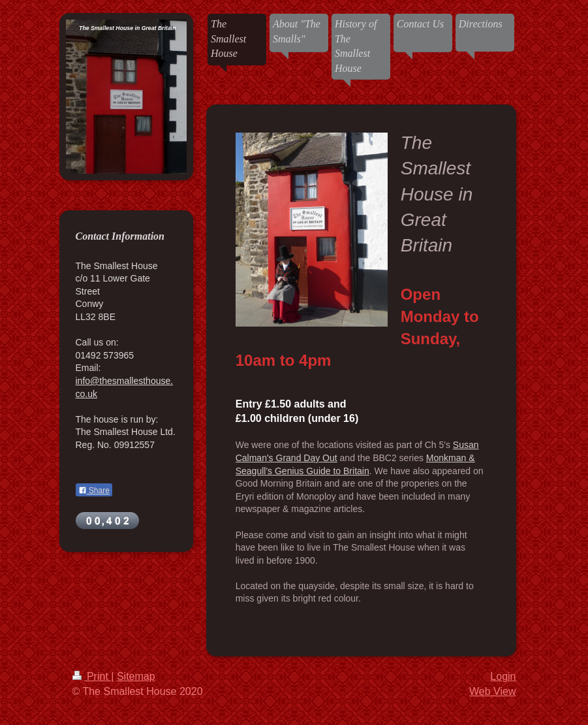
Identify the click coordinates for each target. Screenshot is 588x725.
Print (92, 676)
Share (94, 491)
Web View (492, 691)
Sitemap (136, 676)
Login (503, 676)
